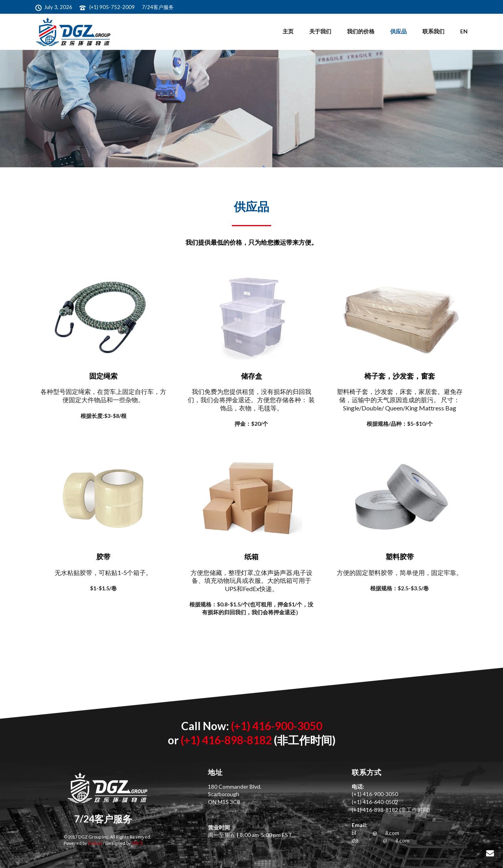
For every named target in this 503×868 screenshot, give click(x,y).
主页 (288, 31)
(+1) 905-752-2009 (113, 7)
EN (464, 31)
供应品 (398, 31)
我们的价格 (361, 31)
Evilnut (95, 843)
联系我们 (433, 31)
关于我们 (320, 31)
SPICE (137, 843)
